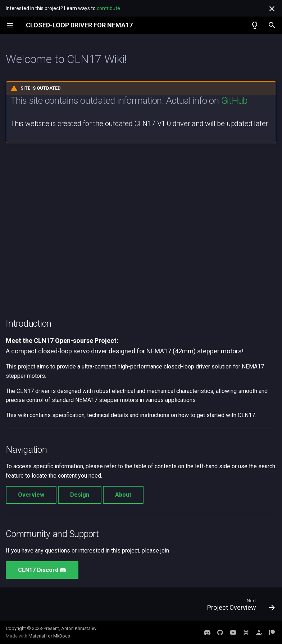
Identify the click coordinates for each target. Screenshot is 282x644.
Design (80, 495)
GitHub (234, 100)
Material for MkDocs (49, 636)
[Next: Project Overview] (239, 606)
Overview (31, 495)
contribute (108, 8)
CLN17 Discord (42, 570)
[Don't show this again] (272, 9)
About (123, 495)
